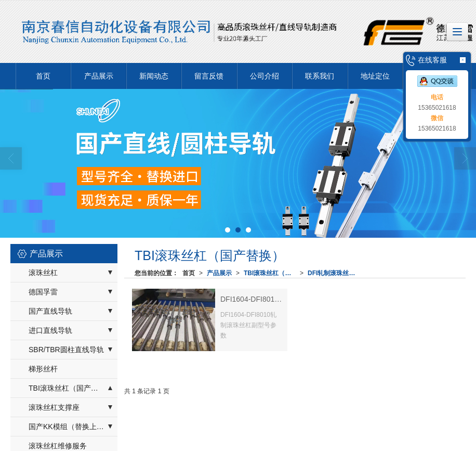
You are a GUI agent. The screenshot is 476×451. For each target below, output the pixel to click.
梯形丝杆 (43, 369)
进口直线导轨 (50, 330)
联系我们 (320, 76)
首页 (43, 76)
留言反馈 (209, 76)
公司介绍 (265, 76)
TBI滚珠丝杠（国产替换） (272, 273)
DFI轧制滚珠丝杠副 (334, 273)
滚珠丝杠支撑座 (54, 407)
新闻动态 (154, 76)
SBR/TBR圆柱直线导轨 (66, 350)
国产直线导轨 (50, 311)
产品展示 (99, 76)
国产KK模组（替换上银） (70, 427)
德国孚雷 (43, 292)
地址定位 (375, 76)
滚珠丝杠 (43, 273)
